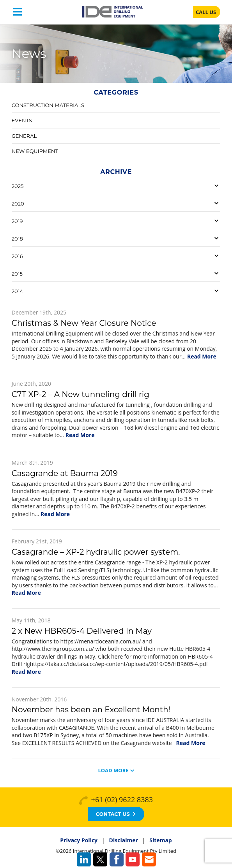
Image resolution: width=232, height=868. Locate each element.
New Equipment (35, 151)
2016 (17, 256)
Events (22, 120)
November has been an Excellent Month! (91, 710)
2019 (17, 221)
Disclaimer (124, 840)
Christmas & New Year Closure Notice (84, 323)
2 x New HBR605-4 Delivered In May (82, 631)
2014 (17, 291)
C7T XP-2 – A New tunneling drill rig (81, 394)
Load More (113, 770)
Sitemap (160, 840)
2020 (18, 204)
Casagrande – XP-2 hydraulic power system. (96, 552)
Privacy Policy (79, 840)
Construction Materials (48, 105)
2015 (17, 274)
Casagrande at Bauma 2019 (65, 473)
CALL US (206, 12)
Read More (202, 356)
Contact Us (115, 814)
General (24, 136)
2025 (18, 186)
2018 (17, 239)
